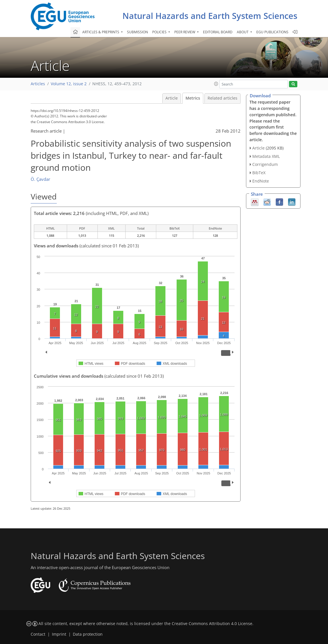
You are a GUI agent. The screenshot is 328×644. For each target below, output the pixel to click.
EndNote (261, 181)
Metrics (193, 98)
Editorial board (218, 32)
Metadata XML (266, 156)
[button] (216, 84)
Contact (38, 634)
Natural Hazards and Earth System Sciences (210, 16)
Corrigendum (265, 164)
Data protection (88, 634)
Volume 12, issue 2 (69, 84)
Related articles (222, 98)
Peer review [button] (185, 32)
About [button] (243, 32)
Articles (38, 84)
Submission (137, 32)
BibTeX (259, 173)
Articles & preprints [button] (101, 32)
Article (172, 98)
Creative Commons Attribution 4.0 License (212, 624)
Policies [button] (160, 32)
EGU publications (272, 32)
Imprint (59, 634)
